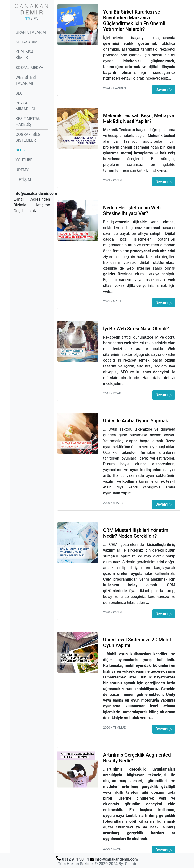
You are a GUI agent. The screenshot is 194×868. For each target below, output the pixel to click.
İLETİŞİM (23, 180)
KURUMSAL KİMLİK (26, 55)
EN (36, 19)
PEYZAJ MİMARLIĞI (25, 106)
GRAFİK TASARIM (31, 32)
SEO (19, 93)
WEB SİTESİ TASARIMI (26, 80)
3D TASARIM (27, 42)
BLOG (21, 150)
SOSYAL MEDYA (29, 68)
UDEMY (22, 170)
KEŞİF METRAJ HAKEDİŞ (29, 122)
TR (28, 19)
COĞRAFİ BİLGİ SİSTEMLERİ (29, 137)
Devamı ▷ (164, 90)
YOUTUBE (24, 160)
